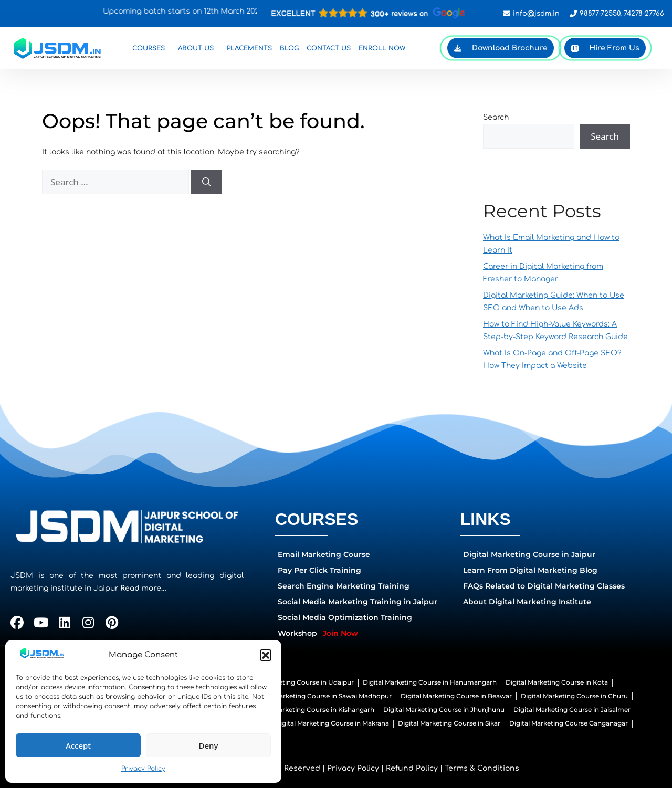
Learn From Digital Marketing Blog (530, 570)
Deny (209, 745)
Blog (289, 48)
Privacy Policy (143, 769)
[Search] (207, 182)
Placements (249, 48)
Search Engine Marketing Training (344, 586)
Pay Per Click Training (319, 570)
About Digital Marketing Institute (527, 602)
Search (496, 117)
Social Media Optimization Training (345, 617)
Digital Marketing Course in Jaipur (529, 554)
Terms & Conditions (482, 768)
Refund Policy (412, 768)
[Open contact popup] (369, 13)
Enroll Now (382, 48)
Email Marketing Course (324, 554)
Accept (78, 745)
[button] (266, 655)
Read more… (143, 588)
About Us (198, 48)
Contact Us (329, 48)
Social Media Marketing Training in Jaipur (358, 602)
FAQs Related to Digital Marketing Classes (544, 586)
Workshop (318, 633)
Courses (151, 48)
